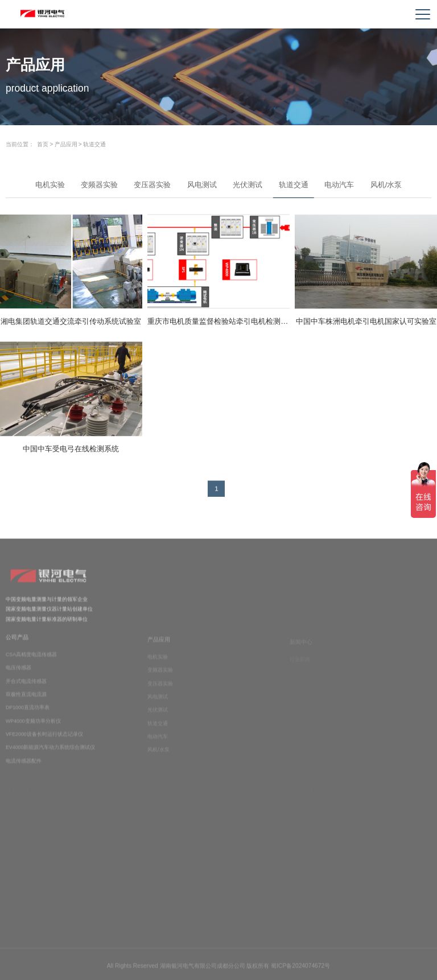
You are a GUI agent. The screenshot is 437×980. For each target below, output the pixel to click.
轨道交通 (94, 144)
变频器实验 (99, 185)
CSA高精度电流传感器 (31, 659)
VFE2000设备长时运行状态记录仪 (44, 739)
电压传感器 (18, 673)
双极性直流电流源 (26, 699)
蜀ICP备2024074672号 (300, 968)
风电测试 (202, 185)
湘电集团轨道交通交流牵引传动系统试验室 (71, 321)
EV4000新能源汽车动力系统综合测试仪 (50, 752)
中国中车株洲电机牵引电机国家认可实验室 (366, 321)
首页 (43, 144)
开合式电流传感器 (26, 686)
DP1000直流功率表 (28, 713)
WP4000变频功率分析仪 (33, 726)
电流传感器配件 (24, 765)
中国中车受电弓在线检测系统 (71, 449)
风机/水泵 (386, 185)
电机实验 (50, 185)
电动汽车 (339, 185)
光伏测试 (248, 185)
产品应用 (66, 144)
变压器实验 (152, 185)
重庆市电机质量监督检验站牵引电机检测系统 (218, 321)
